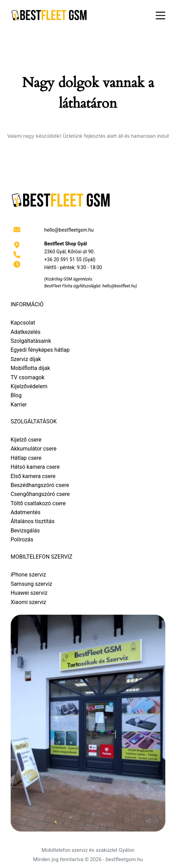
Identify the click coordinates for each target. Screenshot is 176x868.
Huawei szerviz (29, 593)
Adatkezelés (26, 332)
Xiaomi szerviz (28, 602)
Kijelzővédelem (29, 386)
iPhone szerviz (28, 575)
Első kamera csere (33, 476)
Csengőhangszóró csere (40, 494)
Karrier (19, 405)
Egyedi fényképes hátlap (40, 350)
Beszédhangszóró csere (40, 485)
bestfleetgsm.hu (124, 859)
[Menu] (161, 15)
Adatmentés (26, 512)
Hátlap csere (26, 458)
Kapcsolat (23, 323)
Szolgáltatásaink (31, 341)
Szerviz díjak (26, 359)
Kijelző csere (26, 440)
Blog (16, 395)
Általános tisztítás (33, 521)
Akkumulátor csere (34, 449)
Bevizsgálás (25, 531)
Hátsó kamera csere (35, 467)
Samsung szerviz (32, 584)
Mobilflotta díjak (30, 368)
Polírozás (22, 539)
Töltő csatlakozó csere (38, 503)
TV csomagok (28, 377)
